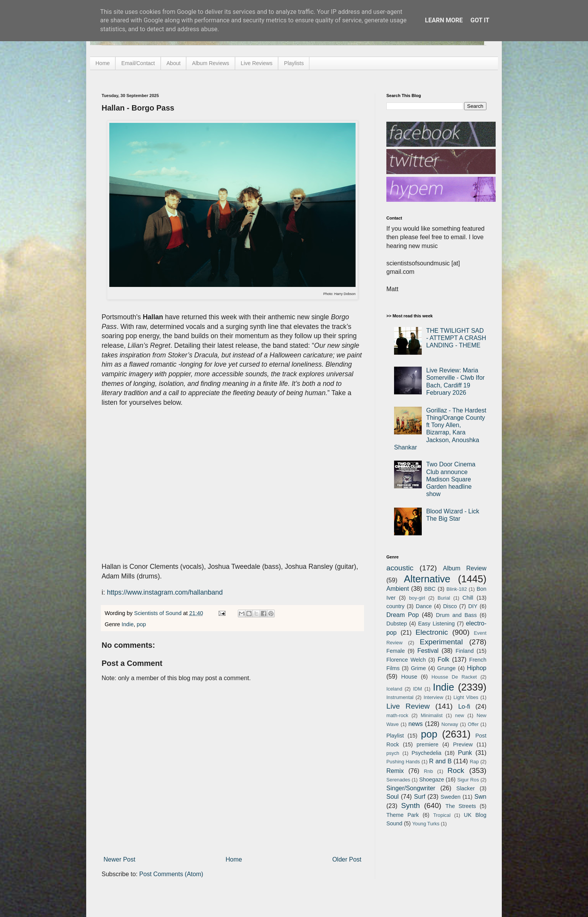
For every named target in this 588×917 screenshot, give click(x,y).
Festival (428, 651)
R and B (440, 761)
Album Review (465, 568)
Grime (418, 668)
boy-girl (417, 598)
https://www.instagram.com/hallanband (165, 592)
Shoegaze (432, 780)
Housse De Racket (454, 677)
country (395, 606)
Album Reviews (210, 63)
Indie (128, 624)
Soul (393, 797)
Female (396, 651)
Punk (465, 753)
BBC (430, 589)
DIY (473, 606)
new (460, 715)
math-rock (397, 715)
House (409, 677)
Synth (410, 806)
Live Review (408, 706)
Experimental (441, 642)
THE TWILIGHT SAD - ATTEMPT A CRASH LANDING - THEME (456, 338)
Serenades (398, 780)
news (415, 724)
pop (141, 624)
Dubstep (397, 624)
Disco (450, 606)
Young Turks (426, 824)
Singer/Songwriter (411, 788)
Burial (444, 598)
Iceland (394, 689)
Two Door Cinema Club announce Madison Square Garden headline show (451, 479)
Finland (465, 651)
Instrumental (400, 697)
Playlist (395, 736)
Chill (468, 598)
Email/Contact (138, 63)
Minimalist (432, 715)
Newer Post (119, 859)
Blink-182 (457, 589)
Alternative (427, 579)
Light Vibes (466, 697)
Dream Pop (403, 615)
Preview (463, 744)
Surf (420, 797)
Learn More (444, 20)
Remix (395, 771)
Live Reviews (257, 63)
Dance (424, 606)
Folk (443, 660)
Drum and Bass (456, 615)
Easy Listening (437, 624)
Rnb (428, 771)
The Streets (461, 806)
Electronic (432, 632)
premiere (428, 744)
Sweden (451, 797)
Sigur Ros (468, 780)
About (174, 63)
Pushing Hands (403, 762)
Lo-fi (464, 707)
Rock (456, 770)
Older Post (347, 859)
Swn (480, 797)
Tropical (442, 815)
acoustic (400, 568)
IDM (417, 689)
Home (103, 63)
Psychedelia (426, 753)
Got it (480, 20)
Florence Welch (406, 660)
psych (393, 753)
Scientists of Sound (159, 613)
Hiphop (477, 668)
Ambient (398, 589)
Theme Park (403, 815)
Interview (433, 697)
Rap (474, 762)
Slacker (466, 788)
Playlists (294, 63)
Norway (450, 724)
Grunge (446, 668)
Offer (473, 724)
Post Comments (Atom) (171, 874)
